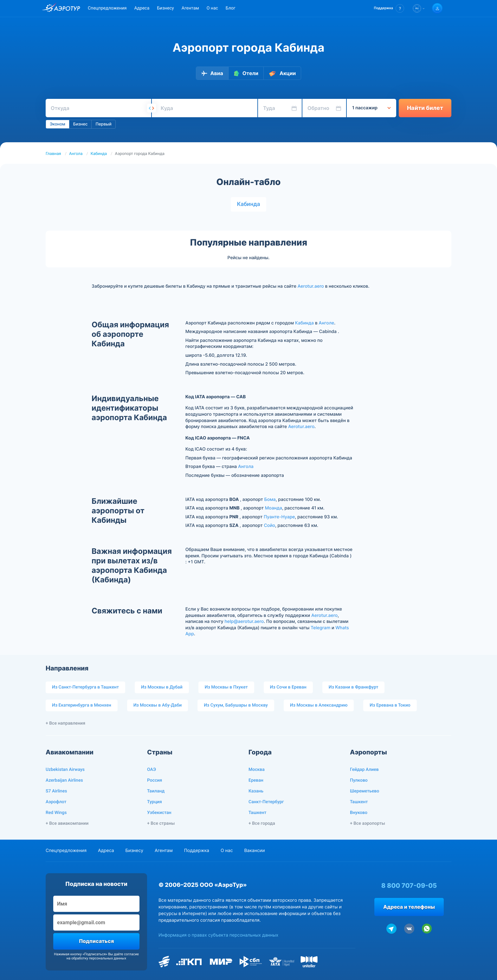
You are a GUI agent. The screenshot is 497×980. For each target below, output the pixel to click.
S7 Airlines (56, 791)
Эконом (58, 124)
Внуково (359, 813)
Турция (155, 802)
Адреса (142, 8)
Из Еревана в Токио (390, 705)
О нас (212, 8)
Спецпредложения (107, 8)
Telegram (320, 628)
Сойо (269, 525)
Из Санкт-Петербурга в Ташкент (85, 687)
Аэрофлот (56, 802)
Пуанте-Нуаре (279, 517)
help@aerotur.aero (244, 621)
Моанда (274, 508)
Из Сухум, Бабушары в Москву (236, 705)
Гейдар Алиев (364, 770)
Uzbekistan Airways (65, 770)
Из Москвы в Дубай (162, 687)
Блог (231, 8)
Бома (270, 500)
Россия (155, 780)
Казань (256, 791)
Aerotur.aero (311, 286)
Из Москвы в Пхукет (226, 687)
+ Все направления (65, 723)
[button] (389, 8)
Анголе (326, 323)
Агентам (190, 8)
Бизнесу (165, 8)
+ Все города (262, 823)
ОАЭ (152, 770)
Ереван (256, 780)
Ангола (76, 154)
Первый (103, 124)
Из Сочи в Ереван (288, 687)
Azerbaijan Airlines (64, 780)
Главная (53, 154)
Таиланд (156, 791)
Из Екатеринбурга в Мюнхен (82, 705)
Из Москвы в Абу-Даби (158, 705)
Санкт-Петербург (266, 802)
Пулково (359, 780)
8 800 (409, 886)
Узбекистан (159, 813)
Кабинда (99, 154)
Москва (257, 770)
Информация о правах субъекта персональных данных (218, 935)
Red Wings (56, 813)
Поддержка (197, 851)
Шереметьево (365, 791)
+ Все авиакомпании (67, 823)
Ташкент (258, 813)
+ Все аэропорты (368, 823)
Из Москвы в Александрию (319, 705)
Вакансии (254, 851)
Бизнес (81, 124)
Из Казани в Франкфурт (354, 687)
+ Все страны (161, 823)
